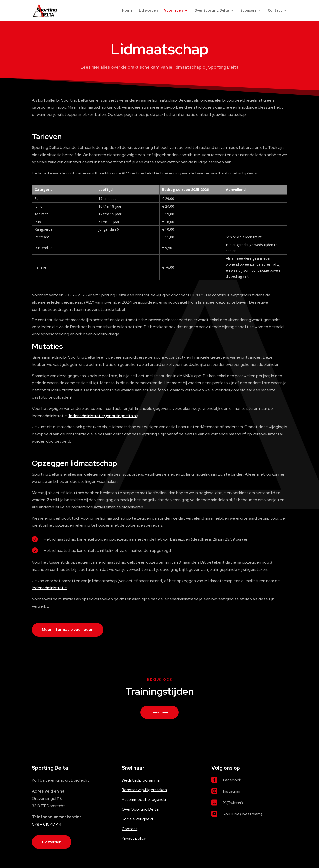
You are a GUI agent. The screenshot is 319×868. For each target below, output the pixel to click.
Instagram (232, 791)
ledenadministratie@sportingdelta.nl (103, 416)
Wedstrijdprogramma (141, 780)
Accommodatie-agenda (144, 799)
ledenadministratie (49, 588)
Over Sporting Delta (212, 11)
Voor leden (174, 11)
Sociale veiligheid (137, 819)
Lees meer (159, 712)
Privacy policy (134, 838)
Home (127, 11)
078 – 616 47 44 (47, 824)
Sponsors (248, 11)
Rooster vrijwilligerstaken (144, 790)
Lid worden (148, 11)
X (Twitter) (233, 803)
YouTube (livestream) (243, 814)
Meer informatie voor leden (68, 630)
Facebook (232, 780)
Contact (275, 11)
